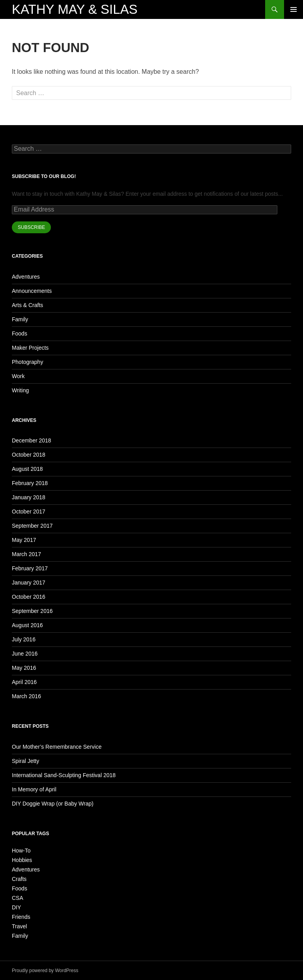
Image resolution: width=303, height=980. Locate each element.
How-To (21, 851)
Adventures (26, 277)
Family (20, 319)
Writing (20, 390)
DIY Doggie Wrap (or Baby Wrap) (53, 804)
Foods (20, 334)
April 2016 (24, 682)
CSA (18, 898)
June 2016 (25, 654)
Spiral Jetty (25, 761)
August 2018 (27, 469)
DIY (16, 907)
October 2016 (29, 597)
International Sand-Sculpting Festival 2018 (64, 775)
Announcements (32, 291)
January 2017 (29, 583)
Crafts (19, 879)
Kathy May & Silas (75, 9)
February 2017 (30, 568)
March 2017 (26, 554)
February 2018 (30, 483)
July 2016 (24, 639)
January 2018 (29, 497)
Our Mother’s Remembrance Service (57, 747)
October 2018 (29, 455)
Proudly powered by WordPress (45, 971)
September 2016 (32, 611)
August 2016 (27, 625)
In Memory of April (34, 789)
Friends (21, 917)
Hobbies (22, 860)
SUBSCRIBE (31, 227)
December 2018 (32, 440)
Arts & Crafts (27, 305)
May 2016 (24, 668)
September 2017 (32, 526)
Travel (19, 926)
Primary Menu (294, 9)
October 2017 (29, 512)
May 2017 (24, 540)
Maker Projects (30, 348)
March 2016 (26, 696)
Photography (27, 362)
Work (18, 376)
